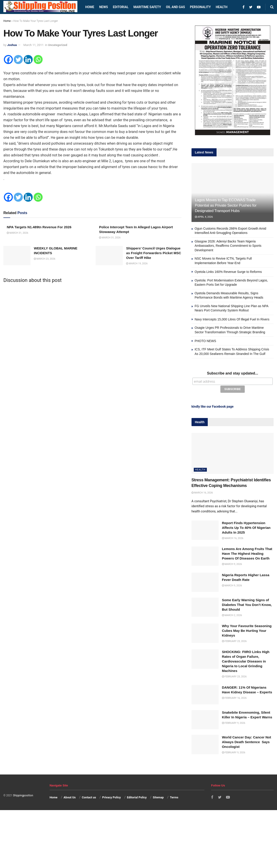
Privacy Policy (111, 797)
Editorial (121, 7)
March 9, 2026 (232, 564)
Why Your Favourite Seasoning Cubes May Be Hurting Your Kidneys (247, 630)
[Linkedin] (28, 59)
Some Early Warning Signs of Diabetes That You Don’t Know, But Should (247, 604)
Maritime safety (147, 7)
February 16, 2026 (234, 698)
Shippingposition (23, 795)
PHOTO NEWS (205, 341)
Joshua (12, 45)
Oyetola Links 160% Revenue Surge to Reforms (228, 272)
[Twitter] (18, 59)
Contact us (89, 797)
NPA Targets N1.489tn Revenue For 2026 (39, 227)
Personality (200, 7)
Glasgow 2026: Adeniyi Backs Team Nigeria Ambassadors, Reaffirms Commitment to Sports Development (228, 246)
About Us (70, 797)
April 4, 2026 (204, 217)
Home (90, 7)
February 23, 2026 (234, 641)
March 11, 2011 (34, 45)
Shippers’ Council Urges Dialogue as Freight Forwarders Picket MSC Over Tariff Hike (154, 253)
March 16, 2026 (202, 492)
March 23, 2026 (45, 259)
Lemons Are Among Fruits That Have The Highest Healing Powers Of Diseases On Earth (247, 553)
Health (222, 7)
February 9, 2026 (234, 722)
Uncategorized (58, 45)
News (104, 7)
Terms (174, 797)
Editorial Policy (137, 797)
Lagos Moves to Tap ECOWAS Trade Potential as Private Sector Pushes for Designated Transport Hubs (226, 205)
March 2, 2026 (232, 615)
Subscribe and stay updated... (232, 373)
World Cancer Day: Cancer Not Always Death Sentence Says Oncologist (247, 741)
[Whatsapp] (38, 59)
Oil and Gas (175, 7)
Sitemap (158, 797)
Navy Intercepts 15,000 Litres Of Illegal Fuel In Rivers (232, 319)
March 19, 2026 (137, 264)
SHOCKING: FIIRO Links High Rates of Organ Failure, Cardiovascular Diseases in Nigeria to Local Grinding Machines (246, 661)
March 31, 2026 (17, 233)
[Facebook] (8, 59)
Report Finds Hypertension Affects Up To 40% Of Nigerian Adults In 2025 (246, 527)
